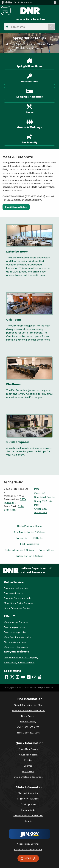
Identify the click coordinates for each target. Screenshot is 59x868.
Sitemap (28, 766)
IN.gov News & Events (28, 799)
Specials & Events (44, 497)
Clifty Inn (38, 538)
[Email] (34, 677)
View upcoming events (16, 647)
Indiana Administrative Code (28, 815)
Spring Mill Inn (46, 550)
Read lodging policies (15, 632)
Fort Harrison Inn (30, 544)
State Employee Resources (28, 777)
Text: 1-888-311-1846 (28, 733)
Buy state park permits (16, 588)
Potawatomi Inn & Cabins (19, 550)
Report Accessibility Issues (28, 849)
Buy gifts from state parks (18, 598)
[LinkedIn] (29, 677)
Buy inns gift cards (14, 593)
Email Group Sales (16, 207)
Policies (28, 760)
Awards (28, 821)
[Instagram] (18, 677)
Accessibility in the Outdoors (19, 663)
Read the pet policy (15, 627)
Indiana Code (28, 810)
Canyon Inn (22, 538)
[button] (56, 2)
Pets (37, 489)
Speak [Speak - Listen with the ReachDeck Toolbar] (28, 858)
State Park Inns (17, 44)
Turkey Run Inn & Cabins (29, 556)
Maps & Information (28, 793)
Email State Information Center (28, 711)
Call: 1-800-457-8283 (28, 727)
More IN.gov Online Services (19, 603)
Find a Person (28, 716)
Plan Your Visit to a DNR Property (21, 658)
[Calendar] (40, 677)
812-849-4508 (14, 508)
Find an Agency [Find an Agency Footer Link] (28, 722)
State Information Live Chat (28, 705)
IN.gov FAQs (28, 771)
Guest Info (40, 493)
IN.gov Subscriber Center (17, 608)
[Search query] (28, 27)
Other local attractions (41, 511)
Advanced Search (28, 755)
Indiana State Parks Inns (30, 19)
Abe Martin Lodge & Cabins (29, 532)
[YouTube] (23, 677)
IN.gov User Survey (28, 749)
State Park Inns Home (29, 526)
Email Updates (28, 804)
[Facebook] (7, 677)
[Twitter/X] (12, 677)
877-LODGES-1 (15, 501)
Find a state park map (16, 642)
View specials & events (16, 622)
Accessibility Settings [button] (28, 844)
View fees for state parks (17, 637)
